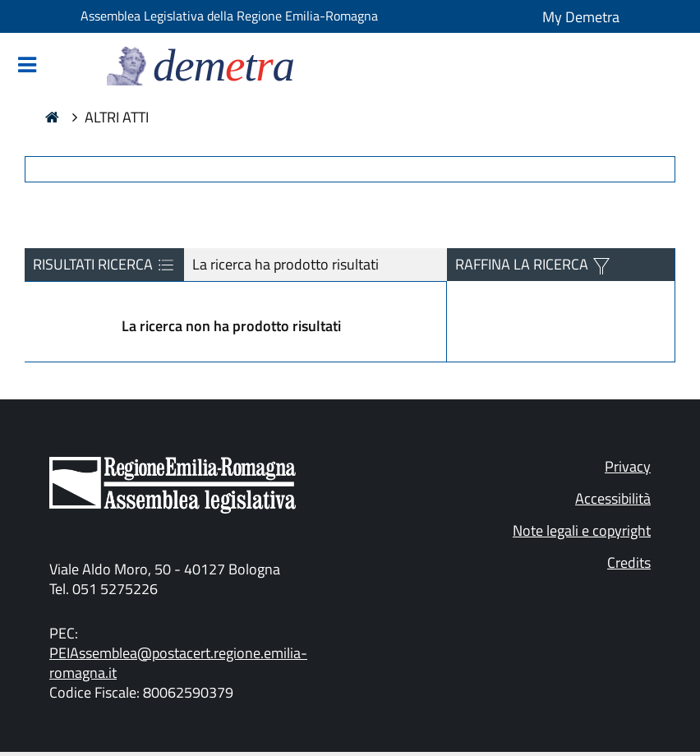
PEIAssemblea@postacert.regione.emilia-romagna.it (178, 663)
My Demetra (581, 17)
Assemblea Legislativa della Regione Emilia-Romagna (229, 16)
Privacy (628, 466)
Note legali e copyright (582, 530)
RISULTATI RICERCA (104, 265)
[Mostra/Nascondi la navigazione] (27, 66)
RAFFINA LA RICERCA (523, 264)
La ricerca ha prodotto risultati (286, 264)
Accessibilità (613, 498)
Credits (629, 562)
